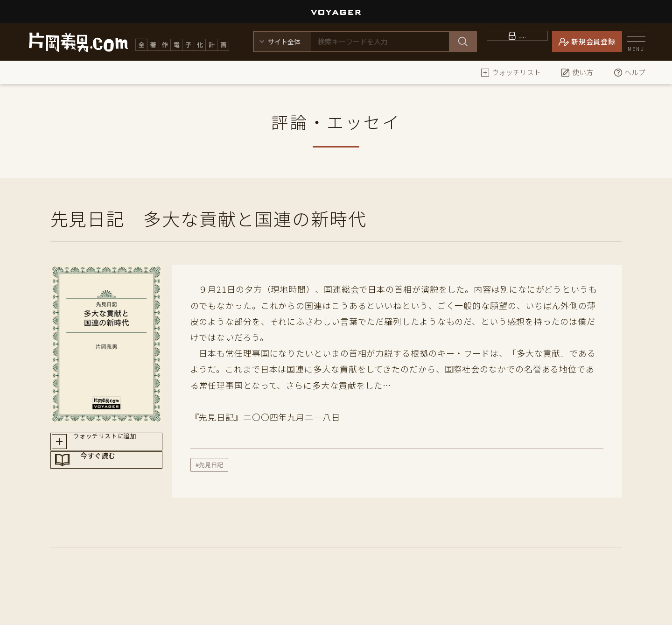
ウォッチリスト (511, 72)
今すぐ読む (115, 478)
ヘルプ (629, 72)
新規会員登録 (593, 41)
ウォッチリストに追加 (115, 444)
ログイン (523, 41)
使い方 (577, 72)
